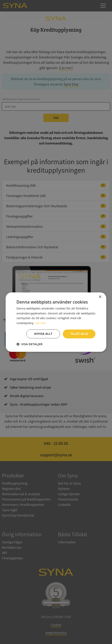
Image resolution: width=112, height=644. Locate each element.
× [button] (100, 297)
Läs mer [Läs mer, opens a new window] (41, 323)
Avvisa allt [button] (43, 334)
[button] (29, 344)
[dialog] (56, 322)
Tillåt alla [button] (79, 334)
